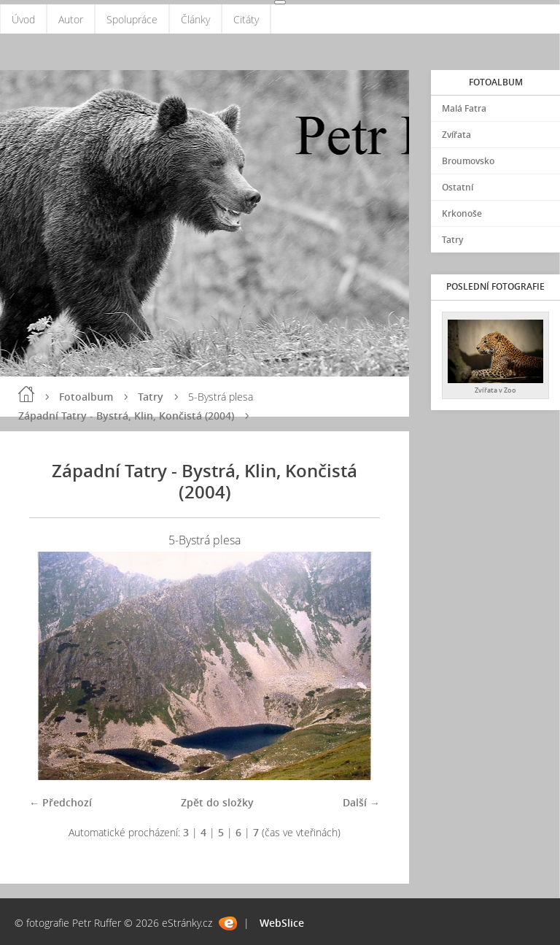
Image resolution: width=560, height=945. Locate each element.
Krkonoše (462, 213)
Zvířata (456, 135)
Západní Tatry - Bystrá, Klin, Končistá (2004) (126, 416)
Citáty (246, 19)
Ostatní (458, 187)
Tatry (151, 397)
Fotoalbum (86, 397)
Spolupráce (132, 19)
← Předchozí (61, 802)
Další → (361, 802)
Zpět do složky (217, 802)
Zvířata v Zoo (495, 390)
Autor (71, 19)
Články (195, 19)
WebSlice (282, 923)
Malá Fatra (464, 108)
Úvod (23, 19)
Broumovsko (468, 161)
